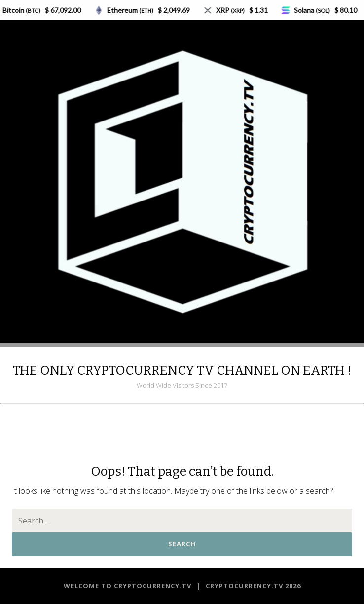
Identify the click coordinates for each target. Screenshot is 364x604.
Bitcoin (24, 10)
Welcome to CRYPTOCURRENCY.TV (128, 586)
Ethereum (133, 10)
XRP (233, 10)
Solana (314, 10)
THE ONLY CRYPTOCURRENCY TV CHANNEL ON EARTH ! (182, 371)
